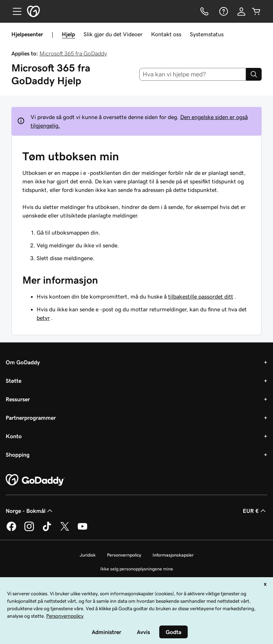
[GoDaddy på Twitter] (65, 530)
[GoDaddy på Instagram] (29, 530)
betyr (43, 318)
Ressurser (18, 399)
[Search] (254, 74)
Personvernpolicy (124, 555)
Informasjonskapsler (173, 555)
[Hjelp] (223, 11)
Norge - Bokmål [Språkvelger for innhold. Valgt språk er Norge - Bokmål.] (30, 511)
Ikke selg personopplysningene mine (137, 569)
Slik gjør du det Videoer (113, 34)
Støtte (14, 381)
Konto (14, 436)
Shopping (18, 455)
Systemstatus (207, 34)
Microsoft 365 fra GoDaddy (73, 53)
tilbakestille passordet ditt (201, 296)
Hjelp (68, 34)
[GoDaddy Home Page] (35, 480)
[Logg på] (241, 11)
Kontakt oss (166, 34)
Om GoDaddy (23, 362)
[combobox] (193, 74)
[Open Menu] (14, 11)
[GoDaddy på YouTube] (82, 530)
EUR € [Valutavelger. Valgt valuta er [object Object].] (255, 511)
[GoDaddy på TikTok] (47, 530)
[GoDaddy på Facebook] (11, 530)
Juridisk (88, 555)
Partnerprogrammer (31, 418)
